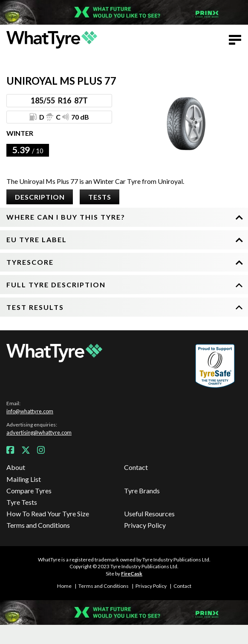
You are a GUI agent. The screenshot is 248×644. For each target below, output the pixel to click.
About (16, 467)
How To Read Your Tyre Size (48, 514)
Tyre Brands (142, 491)
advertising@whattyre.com (39, 432)
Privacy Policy (145, 525)
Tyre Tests (22, 502)
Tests (100, 197)
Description (40, 197)
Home (64, 586)
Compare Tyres (29, 491)
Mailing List (24, 479)
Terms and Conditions (38, 525)
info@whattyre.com (30, 411)
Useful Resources (149, 514)
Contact (136, 467)
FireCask (132, 574)
